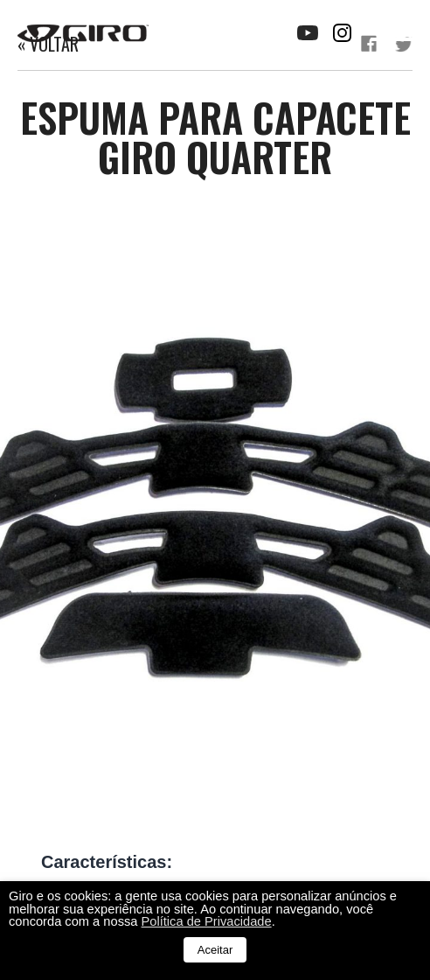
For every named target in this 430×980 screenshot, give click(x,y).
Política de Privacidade (207, 921)
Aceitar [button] (215, 950)
